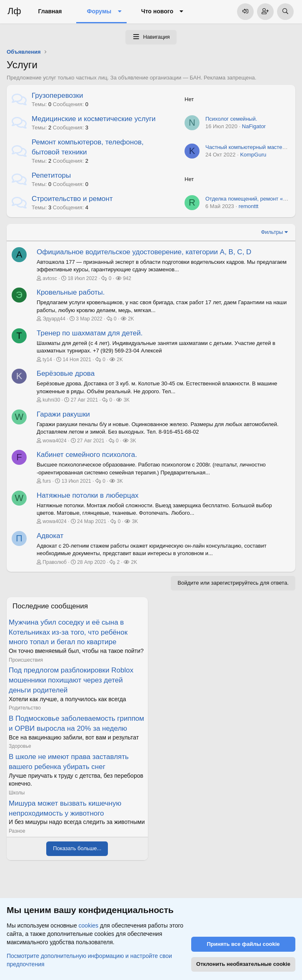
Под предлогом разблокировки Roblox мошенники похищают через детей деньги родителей (71, 680)
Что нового (157, 11)
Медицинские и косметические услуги (94, 119)
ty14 (47, 360)
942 (127, 278)
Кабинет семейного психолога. (87, 455)
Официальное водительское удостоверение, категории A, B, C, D (144, 252)
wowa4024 (54, 441)
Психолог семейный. (231, 119)
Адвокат (50, 536)
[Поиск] (285, 12)
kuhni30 (51, 400)
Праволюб (55, 562)
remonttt (249, 206)
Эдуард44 (54, 319)
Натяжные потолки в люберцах (88, 495)
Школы (17, 793)
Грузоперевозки (57, 96)
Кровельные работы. (71, 292)
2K (131, 319)
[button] (119, 12)
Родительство (25, 708)
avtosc (50, 278)
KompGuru (253, 155)
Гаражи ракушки (63, 414)
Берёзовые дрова (66, 373)
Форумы (99, 11)
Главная (50, 11)
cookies (89, 925)
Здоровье (20, 746)
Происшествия (26, 660)
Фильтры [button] (272, 232)
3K (127, 400)
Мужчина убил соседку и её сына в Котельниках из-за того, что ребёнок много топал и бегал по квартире (68, 632)
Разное (17, 831)
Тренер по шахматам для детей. (90, 333)
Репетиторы (51, 175)
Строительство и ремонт (72, 199)
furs (47, 481)
